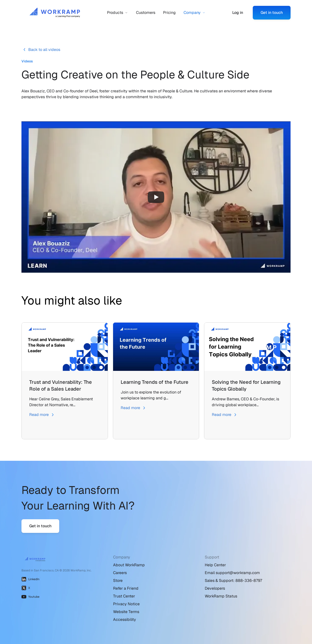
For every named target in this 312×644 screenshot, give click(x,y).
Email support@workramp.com (232, 573)
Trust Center (124, 596)
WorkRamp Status (221, 596)
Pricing (169, 13)
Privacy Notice (126, 604)
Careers (120, 573)
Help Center (215, 565)
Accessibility (125, 620)
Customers (146, 13)
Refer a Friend (126, 588)
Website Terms (126, 612)
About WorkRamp (129, 565)
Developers (215, 588)
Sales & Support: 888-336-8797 (233, 581)
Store (118, 581)
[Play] (156, 197)
